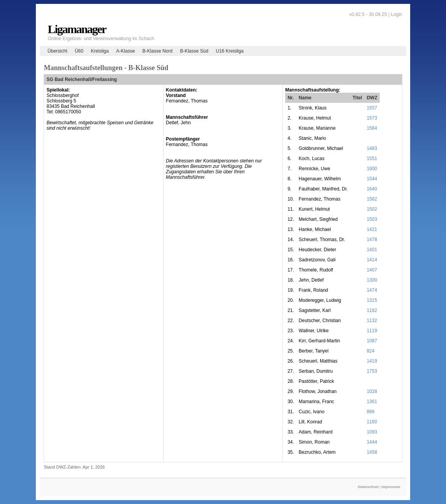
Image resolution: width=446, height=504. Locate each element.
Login (396, 14)
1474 (372, 290)
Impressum (391, 487)
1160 (372, 422)
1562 (372, 199)
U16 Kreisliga (230, 51)
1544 (372, 179)
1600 (372, 169)
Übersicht (57, 51)
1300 (372, 280)
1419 (372, 361)
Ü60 (79, 51)
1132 (372, 321)
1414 (372, 260)
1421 (372, 229)
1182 (372, 310)
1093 (372, 432)
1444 (372, 442)
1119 (372, 331)
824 (370, 351)
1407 (372, 270)
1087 (372, 341)
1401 (372, 250)
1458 (372, 452)
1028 (372, 391)
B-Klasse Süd (194, 51)
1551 (372, 159)
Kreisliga (100, 51)
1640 (372, 189)
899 (370, 412)
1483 (372, 148)
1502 (372, 209)
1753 (372, 371)
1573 (372, 118)
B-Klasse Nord (158, 51)
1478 (372, 240)
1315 (372, 300)
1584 (372, 128)
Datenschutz (368, 487)
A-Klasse (125, 51)
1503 (372, 219)
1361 (372, 402)
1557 (372, 108)
